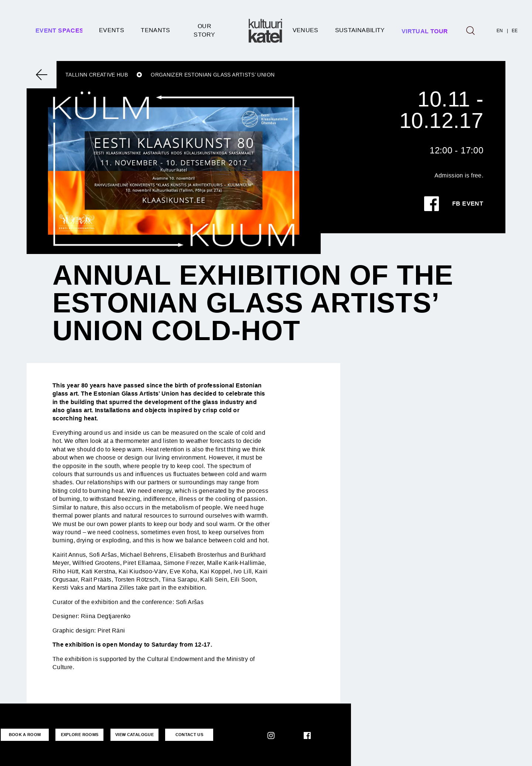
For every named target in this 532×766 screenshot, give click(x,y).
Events (112, 30)
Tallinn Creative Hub (97, 75)
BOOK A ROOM (25, 735)
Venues (306, 30)
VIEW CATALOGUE (134, 735)
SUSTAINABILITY (360, 30)
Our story (204, 30)
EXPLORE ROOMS (80, 735)
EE (515, 31)
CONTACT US (190, 735)
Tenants (156, 30)
